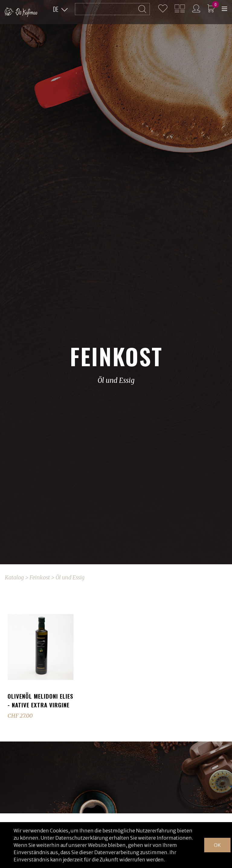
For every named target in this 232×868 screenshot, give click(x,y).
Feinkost (40, 577)
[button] (60, 9)
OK (217, 845)
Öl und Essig (70, 577)
